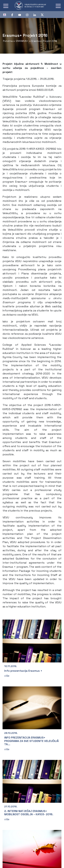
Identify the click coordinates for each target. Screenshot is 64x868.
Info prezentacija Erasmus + (23, 671)
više (7, 676)
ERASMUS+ (22, 41)
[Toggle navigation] (6, 6)
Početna (8, 41)
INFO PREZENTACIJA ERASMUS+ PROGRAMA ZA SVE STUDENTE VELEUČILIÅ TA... (31, 741)
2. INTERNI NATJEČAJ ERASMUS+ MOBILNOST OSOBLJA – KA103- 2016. (29, 813)
